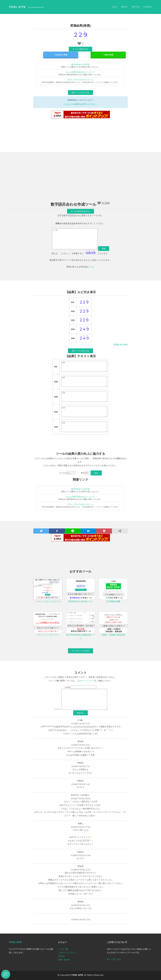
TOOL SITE (17, 7)
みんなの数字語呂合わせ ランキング (80, 72)
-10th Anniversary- (36, 7)
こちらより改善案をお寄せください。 (80, 104)
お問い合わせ (64, 960)
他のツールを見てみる (80, 93)
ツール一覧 (63, 949)
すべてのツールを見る (80, 651)
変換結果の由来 (121, 345)
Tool (115, 7)
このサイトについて (86, 681)
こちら (92, 267)
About (124, 7)
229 (84, 366)
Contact (148, 7)
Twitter (135, 7)
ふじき (75, 239)
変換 (104, 249)
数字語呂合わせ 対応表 (80, 64)
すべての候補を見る (80, 49)
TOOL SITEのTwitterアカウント (80, 80)
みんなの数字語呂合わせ (80, 211)
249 (84, 412)
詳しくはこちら (114, 959)
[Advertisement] (80, 179)
